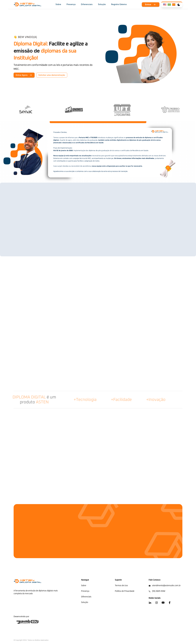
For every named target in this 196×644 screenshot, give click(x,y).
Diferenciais (86, 597)
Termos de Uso (121, 586)
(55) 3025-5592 (157, 591)
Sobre (84, 586)
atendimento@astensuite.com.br (165, 586)
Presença (85, 591)
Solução (85, 602)
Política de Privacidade (125, 591)
